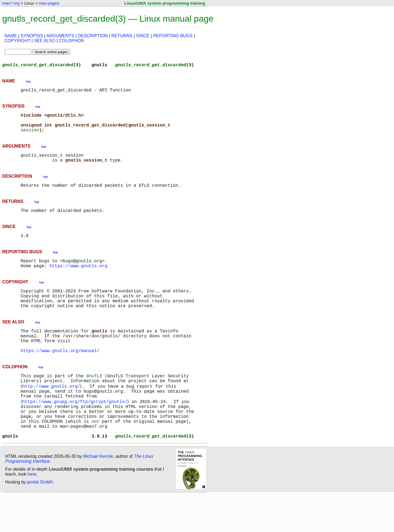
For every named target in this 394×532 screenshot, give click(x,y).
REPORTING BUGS (173, 36)
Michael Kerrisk (98, 494)
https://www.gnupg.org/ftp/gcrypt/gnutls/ (76, 431)
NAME (11, 36)
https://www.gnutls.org (78, 280)
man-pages (49, 3)
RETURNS (122, 36)
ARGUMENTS (60, 36)
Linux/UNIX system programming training (165, 3)
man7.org (11, 3)
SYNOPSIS (32, 36)
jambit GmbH (40, 519)
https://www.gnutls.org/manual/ (60, 375)
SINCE (143, 36)
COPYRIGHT (17, 41)
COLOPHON (71, 41)
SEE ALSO (45, 41)
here (32, 511)
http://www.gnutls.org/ (52, 413)
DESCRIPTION (93, 36)
